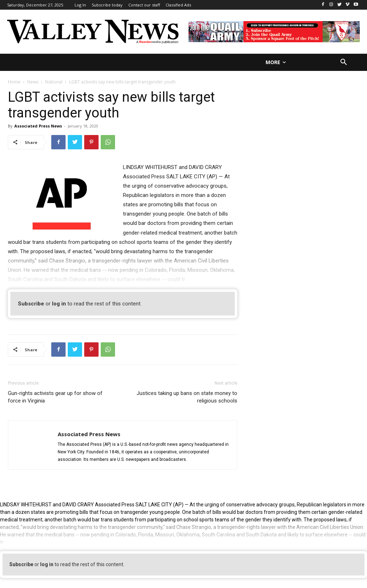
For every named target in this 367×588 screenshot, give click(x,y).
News (33, 82)
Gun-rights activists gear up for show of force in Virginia (55, 397)
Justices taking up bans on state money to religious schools (187, 397)
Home (14, 82)
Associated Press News (38, 126)
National (54, 82)
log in (59, 304)
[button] (344, 62)
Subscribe (31, 304)
